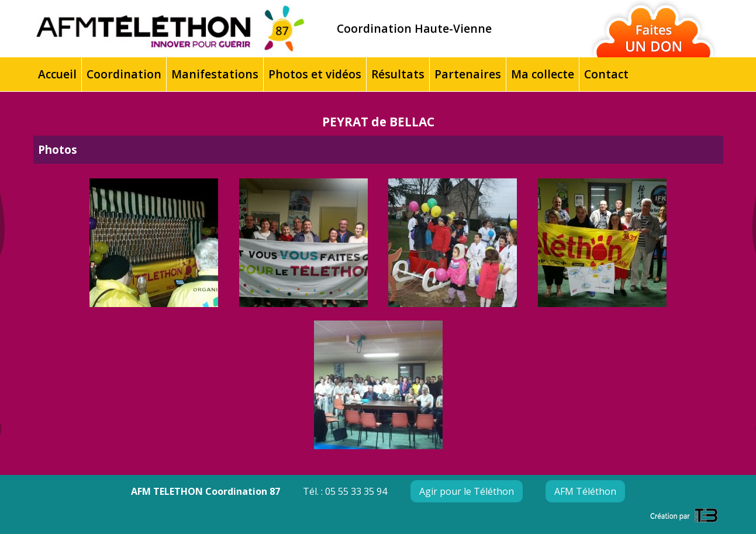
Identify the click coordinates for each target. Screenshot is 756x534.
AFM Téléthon (585, 491)
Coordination (124, 74)
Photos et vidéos (315, 74)
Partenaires (468, 74)
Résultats (398, 74)
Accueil (57, 74)
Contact (606, 74)
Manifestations (215, 74)
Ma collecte (543, 74)
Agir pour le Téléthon (467, 491)
